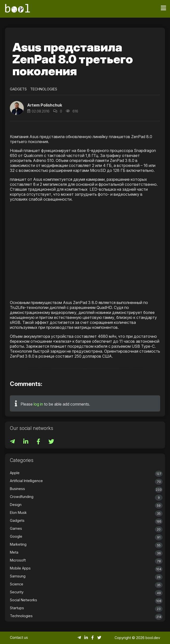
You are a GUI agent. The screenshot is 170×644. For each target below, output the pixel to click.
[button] (17, 108)
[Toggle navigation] (163, 8)
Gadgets (18, 89)
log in (38, 404)
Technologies (44, 89)
